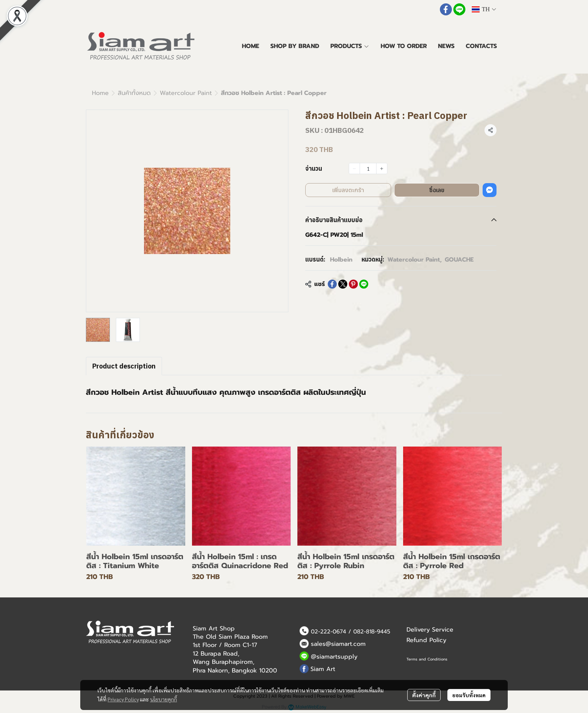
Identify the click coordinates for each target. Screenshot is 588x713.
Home (100, 93)
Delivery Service (430, 630)
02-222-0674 (328, 632)
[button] (484, 9)
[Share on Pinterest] (353, 284)
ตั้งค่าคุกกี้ (424, 695)
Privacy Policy (123, 699)
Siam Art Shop (214, 629)
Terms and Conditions (427, 659)
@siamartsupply (334, 657)
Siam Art (323, 669)
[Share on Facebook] (332, 284)
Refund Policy (426, 640)
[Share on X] (343, 284)
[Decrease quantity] (354, 168)
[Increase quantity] (382, 168)
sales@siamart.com (338, 644)
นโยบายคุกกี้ (163, 699)
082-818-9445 (372, 632)
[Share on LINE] (364, 284)
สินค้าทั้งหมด (134, 93)
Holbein (341, 260)
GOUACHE (459, 260)
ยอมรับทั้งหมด (469, 695)
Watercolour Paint (186, 93)
